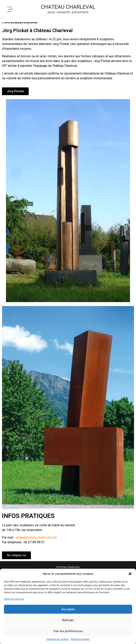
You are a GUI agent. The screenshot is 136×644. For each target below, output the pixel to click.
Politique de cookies (58, 639)
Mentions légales (80, 639)
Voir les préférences (68, 631)
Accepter (68, 609)
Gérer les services (14, 599)
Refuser (68, 620)
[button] (130, 574)
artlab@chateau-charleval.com (36, 544)
